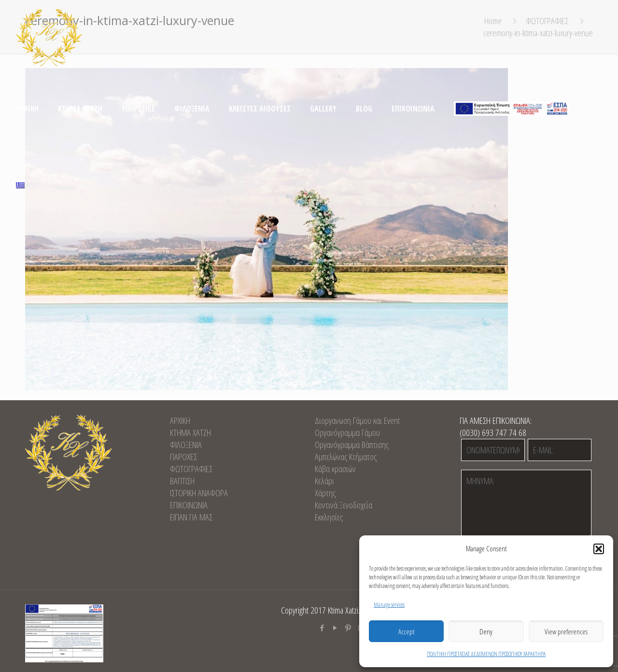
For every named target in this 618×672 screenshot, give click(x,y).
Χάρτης (325, 493)
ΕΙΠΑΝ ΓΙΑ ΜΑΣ (191, 517)
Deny (486, 631)
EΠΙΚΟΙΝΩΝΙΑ (189, 505)
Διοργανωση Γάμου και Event (357, 420)
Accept (406, 631)
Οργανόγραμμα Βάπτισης (352, 445)
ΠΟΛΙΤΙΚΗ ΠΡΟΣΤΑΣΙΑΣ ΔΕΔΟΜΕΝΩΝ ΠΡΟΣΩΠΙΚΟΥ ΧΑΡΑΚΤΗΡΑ (486, 654)
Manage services (389, 605)
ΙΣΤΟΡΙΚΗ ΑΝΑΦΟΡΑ (199, 493)
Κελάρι (324, 481)
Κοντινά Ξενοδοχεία (344, 505)
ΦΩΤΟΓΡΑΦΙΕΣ (191, 469)
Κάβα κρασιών (335, 469)
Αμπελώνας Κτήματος (346, 457)
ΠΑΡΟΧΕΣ (183, 457)
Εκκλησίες (329, 517)
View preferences (566, 631)
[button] (599, 549)
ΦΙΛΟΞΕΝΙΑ (186, 445)
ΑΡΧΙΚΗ (180, 420)
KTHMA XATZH (190, 433)
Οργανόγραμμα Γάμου (347, 433)
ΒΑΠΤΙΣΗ (182, 481)
